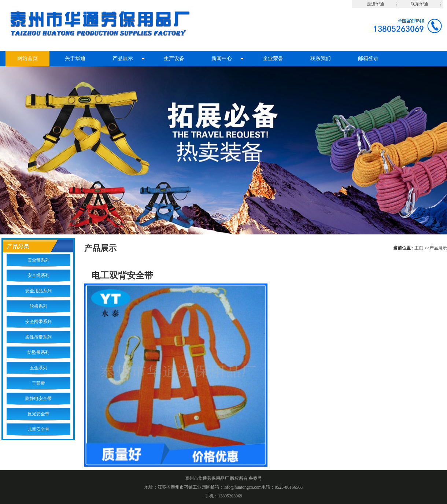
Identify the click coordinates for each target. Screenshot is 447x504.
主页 (419, 248)
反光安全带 (38, 414)
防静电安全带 (38, 399)
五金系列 (38, 368)
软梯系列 (38, 306)
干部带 (38, 383)
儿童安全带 (38, 429)
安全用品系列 (38, 291)
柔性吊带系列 (38, 337)
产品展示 (438, 248)
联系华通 (420, 4)
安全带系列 (38, 260)
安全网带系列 (38, 322)
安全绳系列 (38, 275)
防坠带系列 (38, 352)
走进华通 (376, 4)
